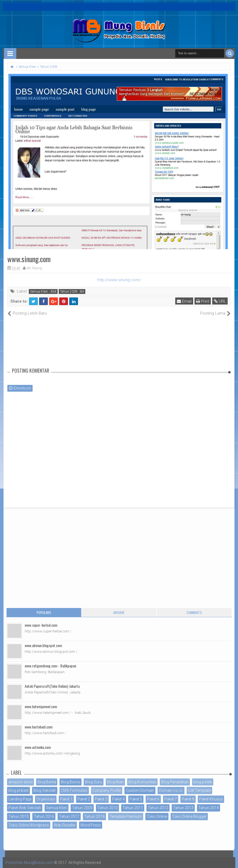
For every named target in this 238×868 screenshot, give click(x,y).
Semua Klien (39, 292)
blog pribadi (18, 790)
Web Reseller (65, 825)
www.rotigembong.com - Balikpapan (50, 666)
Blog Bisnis (71, 782)
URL (220, 301)
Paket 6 (153, 799)
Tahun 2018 (94, 816)
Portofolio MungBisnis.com (29, 863)
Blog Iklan (115, 782)
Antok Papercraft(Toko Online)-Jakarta (52, 686)
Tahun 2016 (44, 816)
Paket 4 (118, 799)
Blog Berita (47, 782)
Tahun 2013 (183, 808)
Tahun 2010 (107, 808)
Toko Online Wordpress (29, 825)
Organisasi (46, 799)
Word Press (91, 825)
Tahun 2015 (19, 816)
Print (203, 301)
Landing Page (20, 799)
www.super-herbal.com (41, 625)
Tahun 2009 (69, 292)
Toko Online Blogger (189, 816)
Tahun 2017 (69, 816)
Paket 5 (136, 799)
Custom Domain (140, 790)
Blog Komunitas (142, 782)
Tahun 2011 (133, 808)
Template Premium (126, 816)
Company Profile (107, 790)
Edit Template (199, 790)
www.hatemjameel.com (41, 706)
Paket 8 (188, 799)
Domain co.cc (171, 790)
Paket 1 (66, 799)
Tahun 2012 (158, 808)
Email (184, 301)
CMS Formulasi (74, 790)
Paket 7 (171, 799)
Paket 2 (84, 799)
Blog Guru (94, 782)
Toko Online (157, 816)
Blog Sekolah (45, 790)
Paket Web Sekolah (25, 808)
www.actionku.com (38, 747)
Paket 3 (101, 799)
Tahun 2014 (209, 808)
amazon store (21, 782)
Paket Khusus (211, 799)
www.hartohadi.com (39, 727)
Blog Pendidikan (175, 782)
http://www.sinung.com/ (119, 280)
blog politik (203, 782)
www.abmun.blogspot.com (43, 645)
